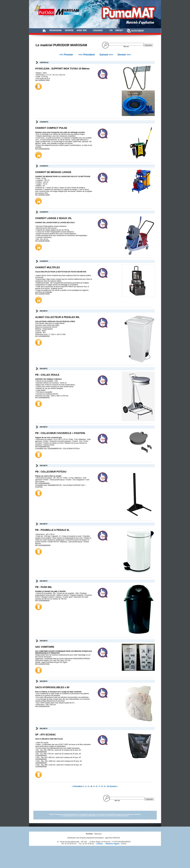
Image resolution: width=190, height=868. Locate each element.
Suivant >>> (106, 55)
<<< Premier (66, 55)
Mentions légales (112, 844)
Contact (99, 844)
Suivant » (114, 786)
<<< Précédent (87, 55)
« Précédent (77, 786)
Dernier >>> (124, 55)
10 (108, 786)
